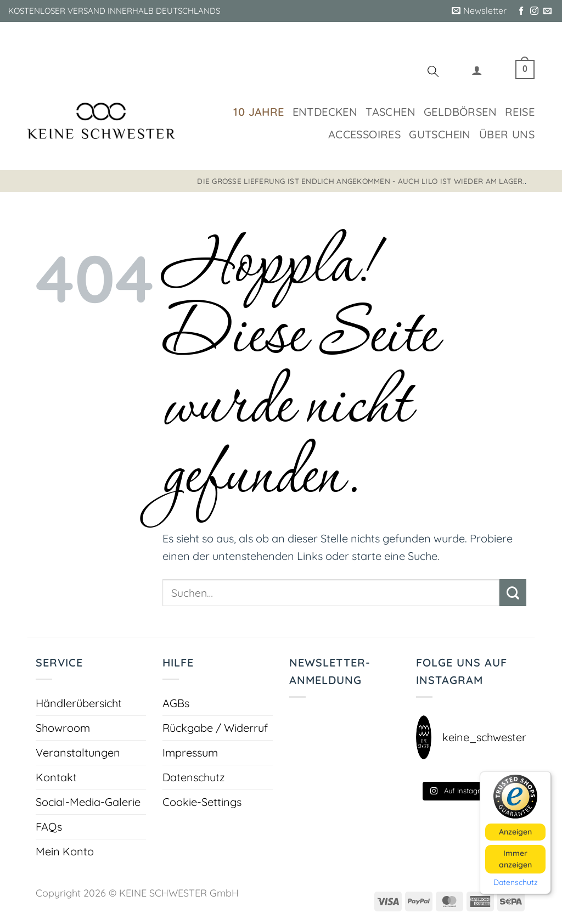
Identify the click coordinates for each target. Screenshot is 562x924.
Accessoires (364, 134)
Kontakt (56, 777)
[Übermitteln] (513, 593)
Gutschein (440, 134)
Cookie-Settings (202, 802)
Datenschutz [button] (516, 882)
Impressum (190, 752)
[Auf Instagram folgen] (534, 11)
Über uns (507, 134)
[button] (479, 11)
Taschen (390, 112)
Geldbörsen (460, 112)
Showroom (63, 728)
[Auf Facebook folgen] (521, 11)
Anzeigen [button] (515, 831)
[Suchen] (433, 73)
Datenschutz (194, 777)
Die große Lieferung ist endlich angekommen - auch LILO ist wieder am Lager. (361, 181)
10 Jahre (258, 112)
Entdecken (325, 112)
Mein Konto (65, 851)
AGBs (176, 703)
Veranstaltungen (78, 752)
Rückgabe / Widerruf (215, 728)
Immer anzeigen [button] (515, 858)
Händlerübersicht (79, 703)
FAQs (49, 827)
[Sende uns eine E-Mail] (547, 11)
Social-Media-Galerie (88, 802)
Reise (520, 112)
